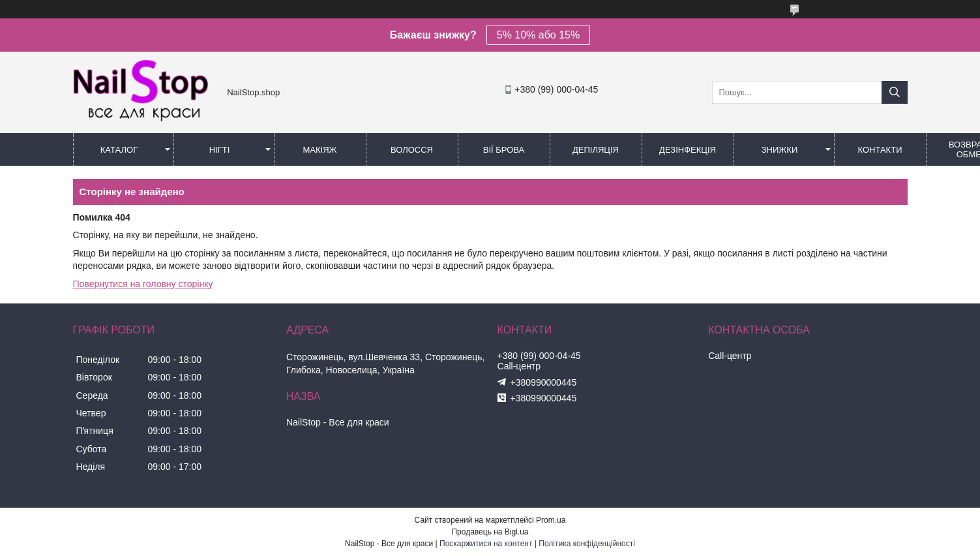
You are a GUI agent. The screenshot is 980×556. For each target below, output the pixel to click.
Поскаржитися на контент (486, 544)
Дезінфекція (688, 150)
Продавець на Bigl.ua (490, 532)
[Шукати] (895, 92)
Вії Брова (504, 150)
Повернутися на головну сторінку (143, 284)
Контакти (880, 150)
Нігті (220, 150)
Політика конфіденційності (587, 544)
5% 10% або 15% (538, 35)
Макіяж (319, 150)
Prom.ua (551, 520)
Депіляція (596, 150)
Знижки (780, 150)
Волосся (412, 150)
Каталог (119, 150)
